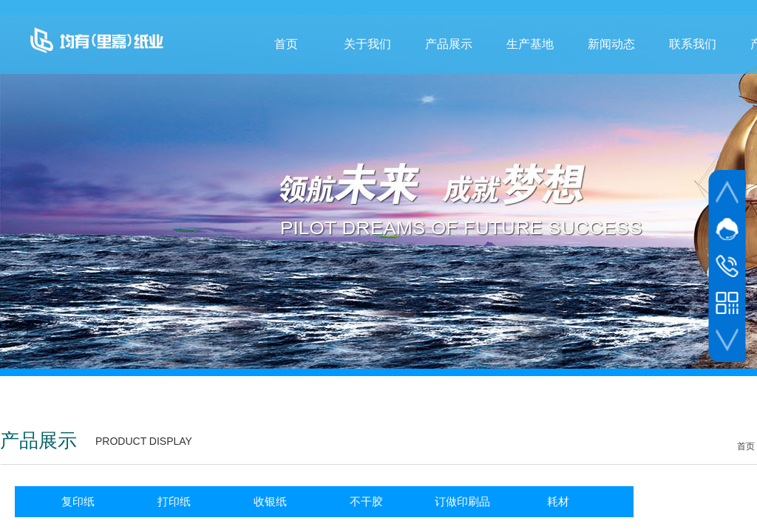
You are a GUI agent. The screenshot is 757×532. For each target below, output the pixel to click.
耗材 (558, 501)
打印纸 (174, 501)
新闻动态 (611, 44)
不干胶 (366, 501)
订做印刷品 (462, 501)
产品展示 (449, 44)
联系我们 (693, 44)
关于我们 (367, 44)
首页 (286, 44)
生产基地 (530, 44)
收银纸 (270, 501)
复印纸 (78, 501)
